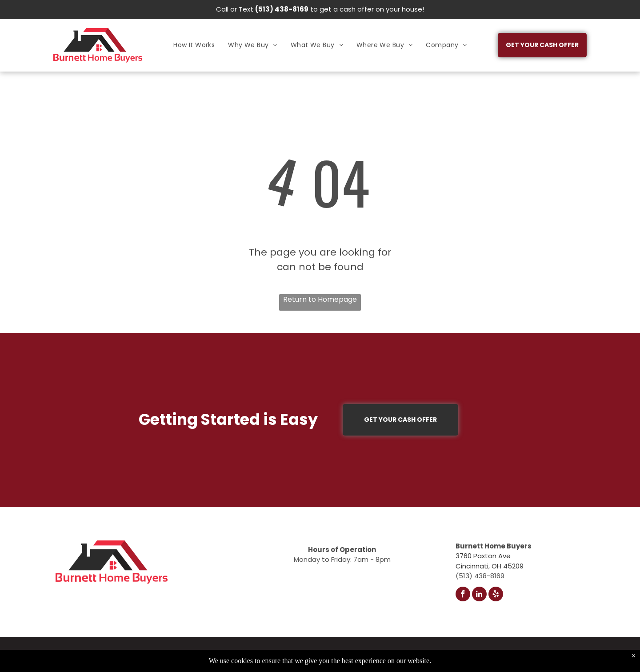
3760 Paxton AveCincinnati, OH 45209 (490, 561)
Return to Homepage (320, 299)
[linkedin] (479, 595)
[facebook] (463, 595)
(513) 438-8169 (282, 9)
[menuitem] (194, 45)
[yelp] (496, 595)
